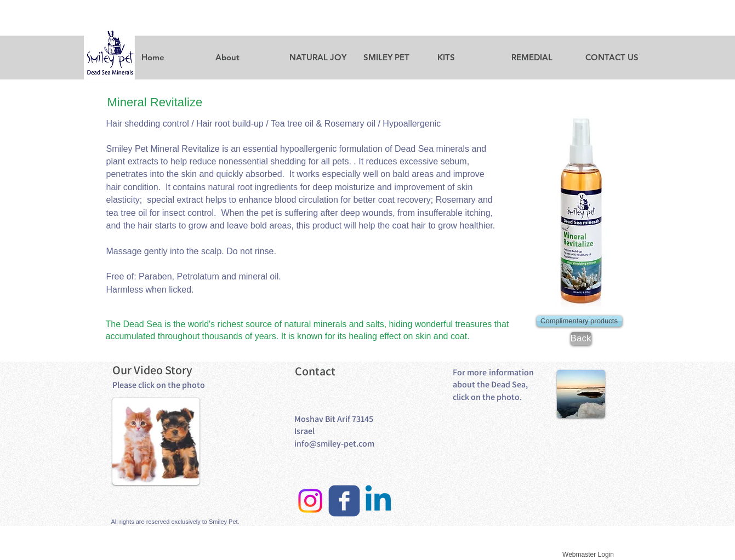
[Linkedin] (378, 501)
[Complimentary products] (579, 321)
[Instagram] (310, 501)
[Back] (581, 339)
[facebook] (344, 501)
